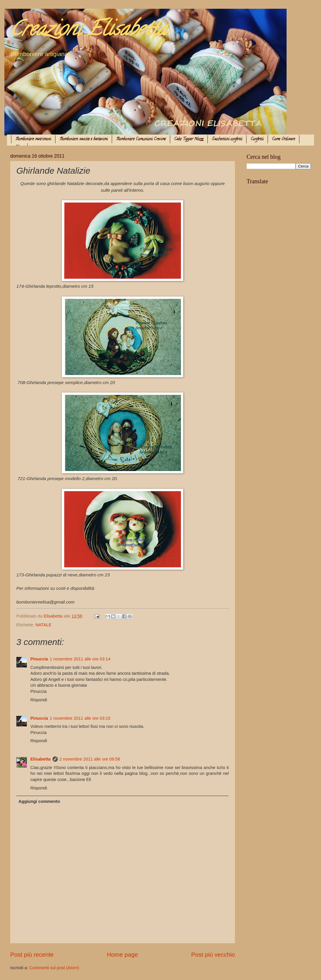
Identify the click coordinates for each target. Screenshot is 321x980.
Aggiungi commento (39, 801)
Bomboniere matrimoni (33, 139)
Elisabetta (41, 759)
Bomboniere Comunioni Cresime (141, 139)
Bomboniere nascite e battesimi (84, 139)
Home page (122, 954)
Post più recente (32, 954)
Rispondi (39, 700)
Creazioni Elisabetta (88, 31)
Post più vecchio (213, 954)
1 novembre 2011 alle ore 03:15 (80, 718)
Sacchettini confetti (227, 139)
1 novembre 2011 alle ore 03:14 (80, 659)
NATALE (43, 625)
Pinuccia (39, 659)
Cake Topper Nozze (189, 139)
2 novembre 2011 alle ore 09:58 (90, 759)
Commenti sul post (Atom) (54, 968)
